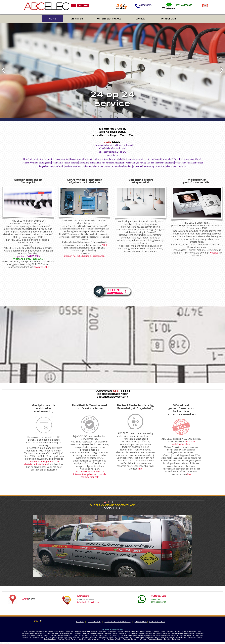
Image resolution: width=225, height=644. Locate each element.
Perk (70, 635)
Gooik (184, 632)
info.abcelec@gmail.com (88, 602)
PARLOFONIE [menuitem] (169, 19)
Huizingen (47, 633)
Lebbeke (100, 633)
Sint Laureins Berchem (72, 637)
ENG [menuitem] (86, 5)
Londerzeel (140, 633)
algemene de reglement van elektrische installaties (41, 463)
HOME (80, 622)
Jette (61, 633)
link (140, 469)
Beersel (62, 632)
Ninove (192, 633)
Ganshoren (170, 632)
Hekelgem (39, 633)
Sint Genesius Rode (144, 635)
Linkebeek (131, 633)
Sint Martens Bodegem (90, 637)
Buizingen (102, 632)
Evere (163, 632)
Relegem (82, 635)
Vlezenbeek (96, 639)
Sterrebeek (192, 637)
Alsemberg (40, 632)
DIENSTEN (94, 622)
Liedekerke (122, 633)
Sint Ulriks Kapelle (168, 637)
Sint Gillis (156, 635)
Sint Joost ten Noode (184, 635)
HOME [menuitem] (52, 19)
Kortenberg (77, 633)
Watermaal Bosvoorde (131, 639)
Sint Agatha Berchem (128, 635)
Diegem (120, 632)
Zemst (179, 639)
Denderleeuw (112, 632)
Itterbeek (55, 633)
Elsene (149, 632)
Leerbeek (108, 633)
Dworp (143, 632)
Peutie (75, 635)
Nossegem (199, 633)
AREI (104, 245)
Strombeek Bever (50, 639)
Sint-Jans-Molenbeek (168, 635)
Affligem (32, 632)
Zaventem (167, 639)
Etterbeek (156, 632)
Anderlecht (49, 632)
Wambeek (110, 639)
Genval (178, 632)
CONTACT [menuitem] (141, 19)
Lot (147, 633)
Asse (56, 632)
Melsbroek (167, 633)
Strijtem (200, 637)
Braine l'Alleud (92, 632)
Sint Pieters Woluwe (137, 637)
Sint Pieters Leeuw (121, 637)
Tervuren (74, 639)
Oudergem (63, 635)
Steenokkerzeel (181, 637)
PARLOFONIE (157, 622)
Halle (32, 633)
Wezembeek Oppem (155, 639)
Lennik (115, 633)
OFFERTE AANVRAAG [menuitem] (109, 19)
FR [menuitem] (74, 5)
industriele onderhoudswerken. (183, 443)
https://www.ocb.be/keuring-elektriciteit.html (84, 256)
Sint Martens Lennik (106, 637)
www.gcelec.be (41, 267)
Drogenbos (135, 632)
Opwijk (46, 635)
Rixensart (90, 635)
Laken (94, 633)
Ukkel (81, 639)
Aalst (26, 632)
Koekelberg (68, 633)
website (214, 253)
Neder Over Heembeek (180, 633)
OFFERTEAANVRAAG (118, 622)
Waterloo (118, 639)
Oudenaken (54, 635)
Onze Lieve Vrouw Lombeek (32, 635)
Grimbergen (191, 632)
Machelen (152, 633)
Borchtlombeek (81, 632)
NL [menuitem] (80, 5)
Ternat (68, 639)
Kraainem (87, 633)
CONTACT (141, 622)
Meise (159, 633)
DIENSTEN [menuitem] (77, 19)
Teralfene (61, 639)
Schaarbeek (115, 635)
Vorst (104, 639)
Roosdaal (98, 635)
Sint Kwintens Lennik (37, 637)
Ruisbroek (106, 635)
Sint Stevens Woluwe (152, 637)
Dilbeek (127, 632)
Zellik (174, 639)
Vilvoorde (87, 639)
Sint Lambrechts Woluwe (54, 637)
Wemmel (143, 639)
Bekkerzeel (70, 632)
